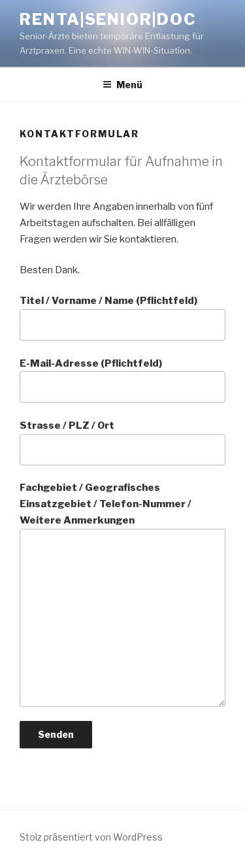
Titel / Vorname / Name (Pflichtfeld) (122, 318)
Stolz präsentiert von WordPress (91, 837)
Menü (122, 85)
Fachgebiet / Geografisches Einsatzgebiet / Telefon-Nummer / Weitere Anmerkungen (122, 594)
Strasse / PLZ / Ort (122, 442)
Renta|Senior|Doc (108, 19)
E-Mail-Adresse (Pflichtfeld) (122, 380)
